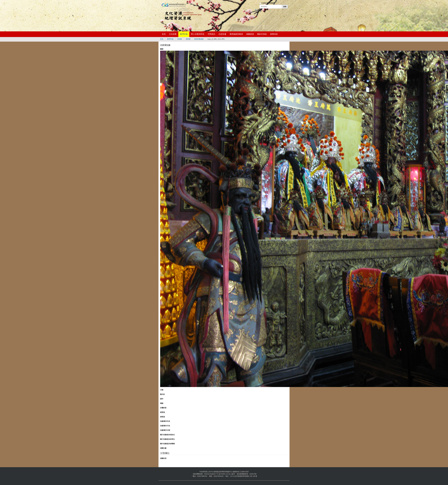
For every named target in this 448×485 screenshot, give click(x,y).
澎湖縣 (180, 39)
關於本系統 (262, 34)
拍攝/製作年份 (165, 421)
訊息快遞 (222, 34)
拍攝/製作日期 (165, 430)
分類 (162, 390)
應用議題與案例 (236, 34)
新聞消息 (274, 34)
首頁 (164, 34)
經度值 (163, 412)
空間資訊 (211, 34)
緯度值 (163, 417)
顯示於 (163, 394)
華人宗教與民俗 (198, 34)
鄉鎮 (162, 403)
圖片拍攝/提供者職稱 (167, 444)
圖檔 (162, 49)
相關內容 (163, 458)
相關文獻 (163, 448)
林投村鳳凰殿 (199, 39)
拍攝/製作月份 (165, 426)
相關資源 (250, 34)
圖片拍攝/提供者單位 (167, 439)
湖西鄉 (188, 39)
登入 (256, 10)
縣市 (162, 399)
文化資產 (173, 34)
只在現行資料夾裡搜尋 (268, 3)
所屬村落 (163, 408)
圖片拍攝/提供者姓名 (167, 435)
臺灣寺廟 (184, 34)
